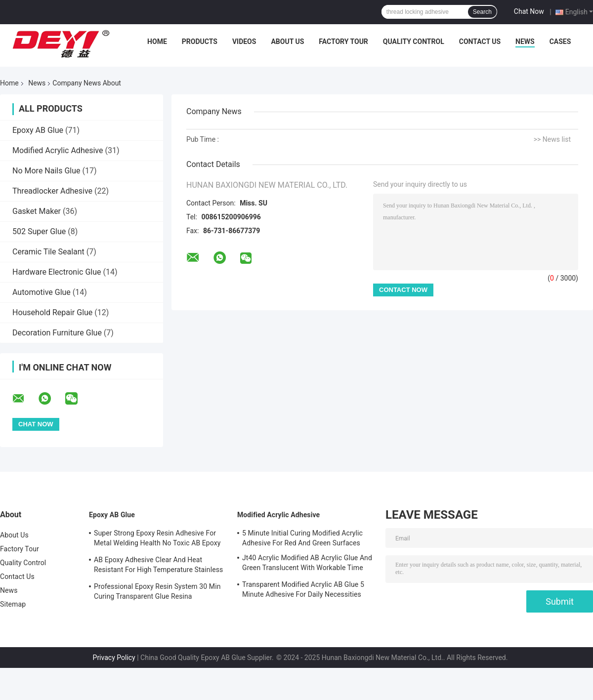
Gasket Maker (37, 211)
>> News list (552, 139)
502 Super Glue (39, 231)
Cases (560, 41)
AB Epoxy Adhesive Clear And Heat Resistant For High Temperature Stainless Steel (158, 566)
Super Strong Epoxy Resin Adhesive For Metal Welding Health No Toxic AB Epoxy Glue (157, 539)
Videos (244, 41)
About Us (287, 41)
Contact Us (480, 41)
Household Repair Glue (52, 312)
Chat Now (529, 11)
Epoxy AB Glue (38, 130)
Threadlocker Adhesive (52, 191)
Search (482, 12)
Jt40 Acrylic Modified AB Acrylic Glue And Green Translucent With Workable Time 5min (307, 564)
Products (200, 41)
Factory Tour (343, 41)
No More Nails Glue (46, 171)
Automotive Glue (42, 292)
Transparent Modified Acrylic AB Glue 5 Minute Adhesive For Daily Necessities (303, 589)
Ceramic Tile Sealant (48, 252)
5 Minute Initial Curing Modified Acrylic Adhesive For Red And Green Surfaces (302, 538)
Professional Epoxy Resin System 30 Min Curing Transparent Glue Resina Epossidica (157, 593)
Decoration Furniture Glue (57, 333)
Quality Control (414, 41)
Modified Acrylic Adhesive (58, 150)
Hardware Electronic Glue (57, 272)
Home (157, 41)
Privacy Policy (114, 658)
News (525, 41)
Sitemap (13, 604)
